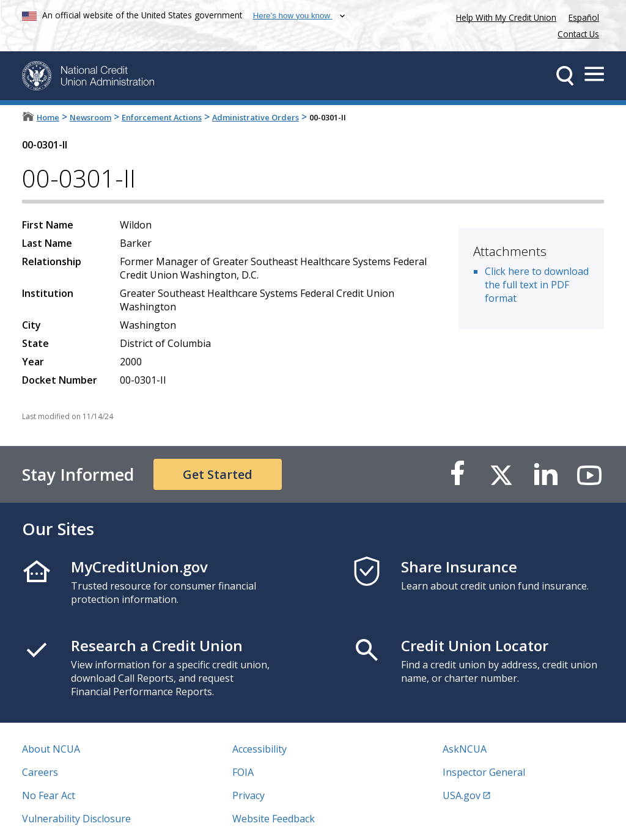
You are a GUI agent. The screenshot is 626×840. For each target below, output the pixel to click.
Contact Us (578, 34)
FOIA (243, 772)
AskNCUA (465, 749)
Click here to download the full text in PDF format (537, 285)
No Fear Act (49, 795)
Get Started (218, 474)
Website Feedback (274, 819)
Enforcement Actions (162, 117)
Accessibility (260, 749)
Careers (40, 772)
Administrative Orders (256, 117)
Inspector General (484, 772)
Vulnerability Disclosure (76, 819)
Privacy (249, 795)
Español (584, 17)
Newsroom (90, 117)
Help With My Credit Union (504, 16)
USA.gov (462, 795)
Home (48, 117)
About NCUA (51, 749)
